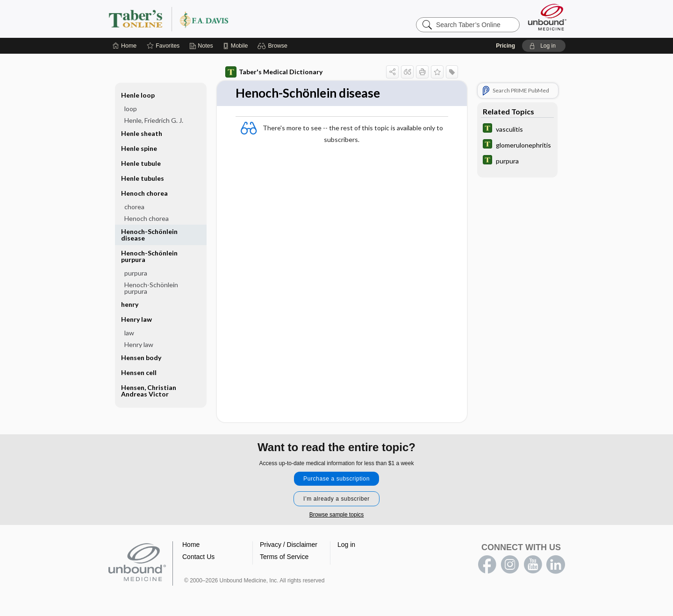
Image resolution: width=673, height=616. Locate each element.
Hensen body (141, 358)
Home (191, 545)
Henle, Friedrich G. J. (154, 120)
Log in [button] (346, 545)
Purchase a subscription (336, 479)
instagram (510, 565)
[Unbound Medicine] (547, 17)
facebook (487, 565)
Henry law (136, 319)
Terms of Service (284, 557)
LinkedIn (556, 565)
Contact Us (198, 557)
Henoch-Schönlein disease (149, 235)
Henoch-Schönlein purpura (149, 256)
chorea (134, 207)
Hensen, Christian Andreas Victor (149, 391)
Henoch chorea (144, 193)
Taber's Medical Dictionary (274, 72)
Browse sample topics (337, 515)
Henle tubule (141, 163)
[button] (274, 46)
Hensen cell (139, 372)
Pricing (505, 46)
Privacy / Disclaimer (289, 545)
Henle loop (138, 95)
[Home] (125, 46)
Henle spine (139, 148)
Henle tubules (143, 178)
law (129, 333)
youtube (533, 565)
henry (130, 304)
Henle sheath (142, 133)
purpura (136, 273)
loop (131, 109)
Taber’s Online (224, 19)
